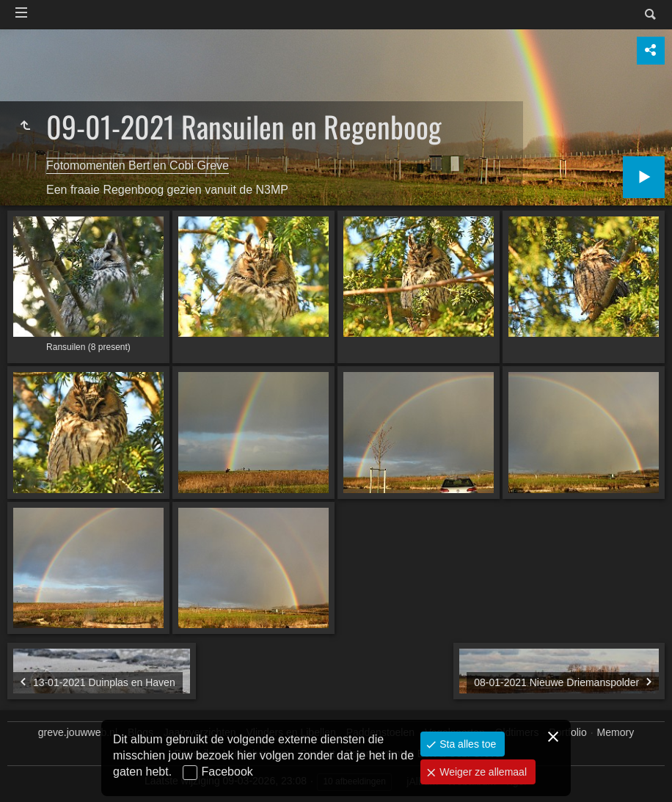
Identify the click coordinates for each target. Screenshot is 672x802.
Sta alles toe (466, 744)
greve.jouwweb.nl (78, 732)
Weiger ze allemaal (482, 772)
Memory (616, 732)
